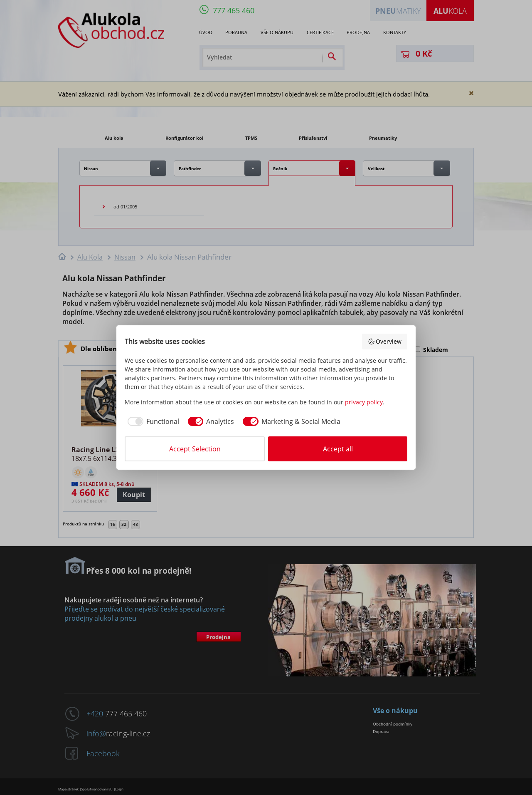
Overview (385, 341)
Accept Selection (195, 449)
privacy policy (364, 402)
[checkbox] (152, 421)
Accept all (338, 449)
